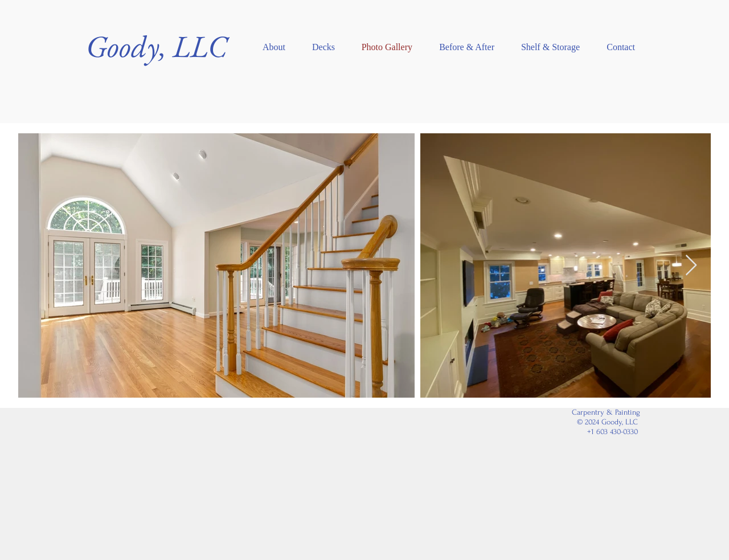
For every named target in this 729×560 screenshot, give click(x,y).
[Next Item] (691, 266)
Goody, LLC (157, 46)
